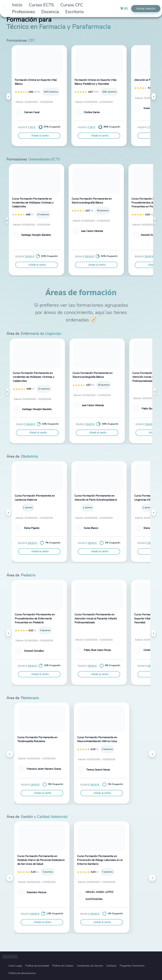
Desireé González (151, 235)
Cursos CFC (72, 5)
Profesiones (24, 12)
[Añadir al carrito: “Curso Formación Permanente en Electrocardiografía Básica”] (96, 265)
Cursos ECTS (41, 5)
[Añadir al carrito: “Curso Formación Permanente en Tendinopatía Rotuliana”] (42, 793)
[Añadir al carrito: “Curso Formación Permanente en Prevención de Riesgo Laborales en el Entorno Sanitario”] (102, 922)
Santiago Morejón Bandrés (36, 235)
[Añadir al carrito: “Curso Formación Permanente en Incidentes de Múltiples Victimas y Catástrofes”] (37, 265)
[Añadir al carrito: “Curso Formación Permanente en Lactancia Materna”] (39, 551)
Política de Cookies (63, 966)
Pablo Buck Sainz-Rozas (97, 650)
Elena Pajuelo (32, 528)
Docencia (50, 12)
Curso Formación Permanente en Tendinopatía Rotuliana (37, 739)
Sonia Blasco (91, 528)
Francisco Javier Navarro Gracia (44, 769)
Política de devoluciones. (22, 973)
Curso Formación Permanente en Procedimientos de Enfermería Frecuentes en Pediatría (35, 618)
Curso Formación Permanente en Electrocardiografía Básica (92, 201)
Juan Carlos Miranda (92, 231)
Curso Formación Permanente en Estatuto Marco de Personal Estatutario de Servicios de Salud (41, 860)
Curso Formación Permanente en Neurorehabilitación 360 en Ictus (97, 739)
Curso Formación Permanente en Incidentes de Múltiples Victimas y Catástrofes (33, 203)
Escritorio (75, 12)
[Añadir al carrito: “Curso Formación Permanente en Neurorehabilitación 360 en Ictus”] (102, 793)
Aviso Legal (15, 966)
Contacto (111, 966)
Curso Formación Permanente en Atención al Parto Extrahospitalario (96, 498)
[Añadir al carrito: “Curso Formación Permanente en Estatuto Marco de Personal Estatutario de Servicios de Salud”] (42, 922)
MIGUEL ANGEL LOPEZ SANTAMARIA (99, 896)
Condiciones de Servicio (90, 966)
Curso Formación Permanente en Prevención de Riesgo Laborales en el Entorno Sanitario (100, 860)
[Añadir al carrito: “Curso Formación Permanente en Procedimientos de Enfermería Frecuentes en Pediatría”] (39, 674)
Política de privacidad (37, 966)
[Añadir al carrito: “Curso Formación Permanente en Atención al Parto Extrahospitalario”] (99, 551)
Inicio (17, 5)
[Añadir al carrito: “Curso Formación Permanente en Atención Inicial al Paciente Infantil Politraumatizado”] (99, 674)
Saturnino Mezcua (36, 892)
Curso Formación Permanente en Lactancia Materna (35, 498)
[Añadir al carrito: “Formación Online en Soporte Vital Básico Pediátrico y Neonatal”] (99, 136)
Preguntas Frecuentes (132, 966)
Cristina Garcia (92, 112)
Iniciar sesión (146, 9)
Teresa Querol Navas (98, 770)
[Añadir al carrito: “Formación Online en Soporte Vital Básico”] (39, 136)
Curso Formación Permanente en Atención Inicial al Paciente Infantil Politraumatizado (96, 618)
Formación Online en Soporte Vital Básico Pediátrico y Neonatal (95, 82)
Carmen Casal (32, 112)
